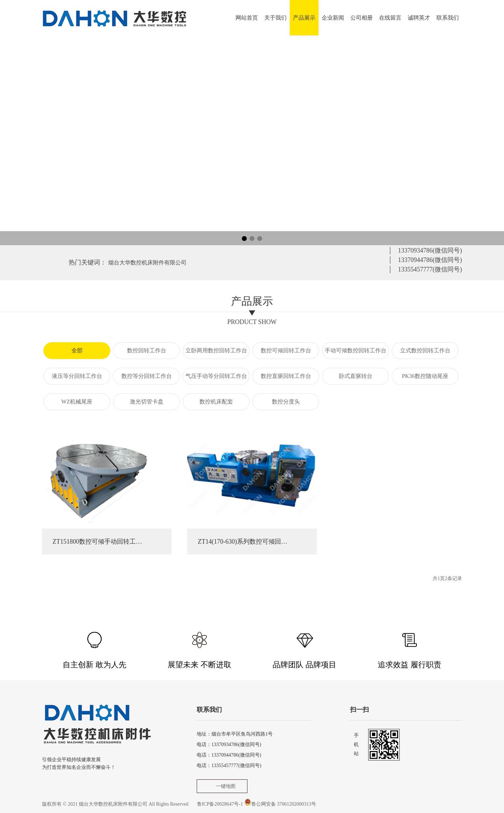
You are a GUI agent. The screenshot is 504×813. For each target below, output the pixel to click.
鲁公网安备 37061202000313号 (284, 804)
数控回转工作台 (147, 350)
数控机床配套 (216, 402)
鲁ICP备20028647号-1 (220, 804)
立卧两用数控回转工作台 (216, 350)
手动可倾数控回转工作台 (356, 350)
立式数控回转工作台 (425, 350)
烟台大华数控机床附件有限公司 (147, 263)
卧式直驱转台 (356, 376)
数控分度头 (286, 402)
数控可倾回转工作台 (286, 350)
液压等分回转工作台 (77, 376)
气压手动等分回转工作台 (216, 376)
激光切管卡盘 (147, 402)
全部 (77, 350)
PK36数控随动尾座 (425, 376)
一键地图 (226, 786)
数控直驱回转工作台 (286, 376)
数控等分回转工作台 (147, 376)
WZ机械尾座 (77, 402)
